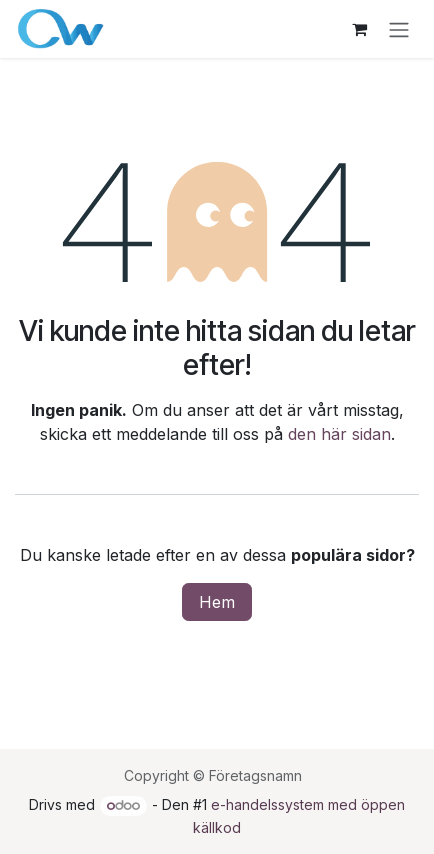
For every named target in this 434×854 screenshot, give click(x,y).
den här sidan (339, 434)
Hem (217, 602)
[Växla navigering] (399, 29)
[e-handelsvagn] (359, 29)
